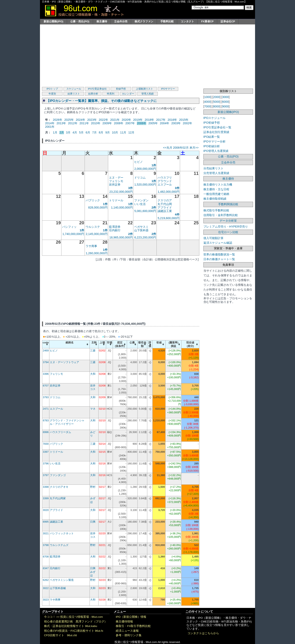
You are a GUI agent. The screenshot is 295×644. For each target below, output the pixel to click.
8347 (46, 568)
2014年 (50, 123)
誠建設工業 (165, 211)
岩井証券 (115, 185)
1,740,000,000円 (73, 234)
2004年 (165, 123)
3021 (46, 533)
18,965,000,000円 (121, 237)
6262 (46, 580)
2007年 (130, 123)
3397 (46, 452)
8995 (46, 522)
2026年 (58, 120)
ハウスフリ (165, 178)
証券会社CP (228, 21)
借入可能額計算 (213, 238)
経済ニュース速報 (127, 631)
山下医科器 (141, 230)
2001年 (50, 127)
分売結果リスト (213, 168)
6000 (226, 102)
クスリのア (165, 200)
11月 (123, 132)
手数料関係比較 (228, 204)
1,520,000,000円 (145, 185)
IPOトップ (52, 89)
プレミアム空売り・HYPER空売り (226, 227)
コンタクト (187, 21)
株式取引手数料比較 (216, 210)
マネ (93, 409)
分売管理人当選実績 (216, 173)
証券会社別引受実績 (216, 132)
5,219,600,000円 (169, 218)
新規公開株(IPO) (53, 21)
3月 (68, 132)
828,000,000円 (98, 207)
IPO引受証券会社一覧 (217, 127)
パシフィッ (69, 227)
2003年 (176, 123)
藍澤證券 (115, 227)
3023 (46, 600)
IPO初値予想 (212, 123)
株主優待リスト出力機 (218, 185)
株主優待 (102, 21)
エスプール (165, 185)
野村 (93, 487)
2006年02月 (181, 148)
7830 (46, 444)
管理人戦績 (147, 94)
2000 (217, 97)
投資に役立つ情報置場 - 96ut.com (82, 617)
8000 (217, 106)
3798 (46, 545)
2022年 (103, 120)
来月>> (194, 148)
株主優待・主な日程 (216, 189)
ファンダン (141, 200)
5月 (81, 132)
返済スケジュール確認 (218, 243)
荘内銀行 (115, 230)
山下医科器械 (58, 588)
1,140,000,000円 (122, 207)
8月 (101, 132)
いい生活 (140, 204)
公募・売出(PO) (80, 21)
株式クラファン (144, 21)
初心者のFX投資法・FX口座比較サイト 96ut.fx (74, 631)
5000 (217, 102)
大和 (93, 374)
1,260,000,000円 (97, 253)
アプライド (165, 207)
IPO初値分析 (212, 146)
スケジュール (74, 89)
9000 (226, 106)
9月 (108, 132)
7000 (208, 106)
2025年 (69, 120)
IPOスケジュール (215, 118)
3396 (46, 374)
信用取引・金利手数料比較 (221, 215)
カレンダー (128, 94)
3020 (46, 510)
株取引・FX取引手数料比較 (133, 626)
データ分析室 (228, 221)
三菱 (93, 350)
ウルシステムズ (59, 545)
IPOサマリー (168, 89)
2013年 (61, 123)
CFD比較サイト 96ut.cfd (60, 635)
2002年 (187, 123)
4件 (177, 214)
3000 (226, 97)
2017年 (161, 120)
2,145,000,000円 (97, 234)
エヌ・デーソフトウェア (64, 362)
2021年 (115, 120)
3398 (46, 487)
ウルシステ (93, 227)
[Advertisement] (147, 55)
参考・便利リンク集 (129, 635)
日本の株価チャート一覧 (219, 259)
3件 (130, 188)
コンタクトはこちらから (203, 633)
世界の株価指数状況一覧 (219, 254)
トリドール (116, 200)
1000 (208, 97)
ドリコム (140, 178)
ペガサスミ (141, 227)
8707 (46, 386)
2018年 (149, 120)
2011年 (84, 123)
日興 (93, 522)
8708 (46, 557)
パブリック (93, 200)
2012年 (73, 123)
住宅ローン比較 (228, 232)
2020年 (126, 120)
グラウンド (165, 181)
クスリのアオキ (59, 487)
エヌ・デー (116, 178)
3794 (46, 362)
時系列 (111, 94)
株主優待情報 (124, 622)
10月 (115, 132)
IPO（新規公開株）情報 (131, 617)
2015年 (184, 120)
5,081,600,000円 (145, 211)
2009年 (107, 123)
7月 (94, 132)
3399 (46, 498)
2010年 (96, 123)
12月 (131, 132)
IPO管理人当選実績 (216, 151)
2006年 (142, 123)
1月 (55, 132)
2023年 (92, 120)
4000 (208, 102)
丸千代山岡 (165, 204)
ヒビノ (138, 162)
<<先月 (168, 148)
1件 (154, 165)
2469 (46, 350)
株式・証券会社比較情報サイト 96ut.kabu (71, 626)
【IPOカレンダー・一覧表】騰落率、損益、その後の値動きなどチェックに (102, 101)
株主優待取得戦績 (215, 199)
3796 (46, 463)
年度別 (52, 94)
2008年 (119, 123)
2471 (46, 409)
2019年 (138, 120)
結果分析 (93, 94)
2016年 (172, 120)
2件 (154, 207)
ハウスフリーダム (60, 432)
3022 (46, 588)
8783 (46, 420)
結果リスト (74, 94)
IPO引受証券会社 (97, 89)
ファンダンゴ (58, 475)
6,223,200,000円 (145, 237)
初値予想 (121, 89)
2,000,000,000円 (145, 169)
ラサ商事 (91, 246)
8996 (46, 432)
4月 (75, 132)
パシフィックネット (62, 533)
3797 (46, 475)
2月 (62, 132)
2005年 (153, 123)
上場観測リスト (144, 89)
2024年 (81, 120)
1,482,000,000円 (169, 192)
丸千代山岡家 (58, 498)
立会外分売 (121, 21)
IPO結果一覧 (212, 137)
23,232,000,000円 (121, 192)
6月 (88, 132)
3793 (46, 397)
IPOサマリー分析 (215, 141)
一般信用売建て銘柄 (216, 194)
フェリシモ (116, 181)
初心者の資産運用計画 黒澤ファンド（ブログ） (76, 622)
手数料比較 (167, 21)
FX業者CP (207, 21)
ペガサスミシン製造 (62, 580)
